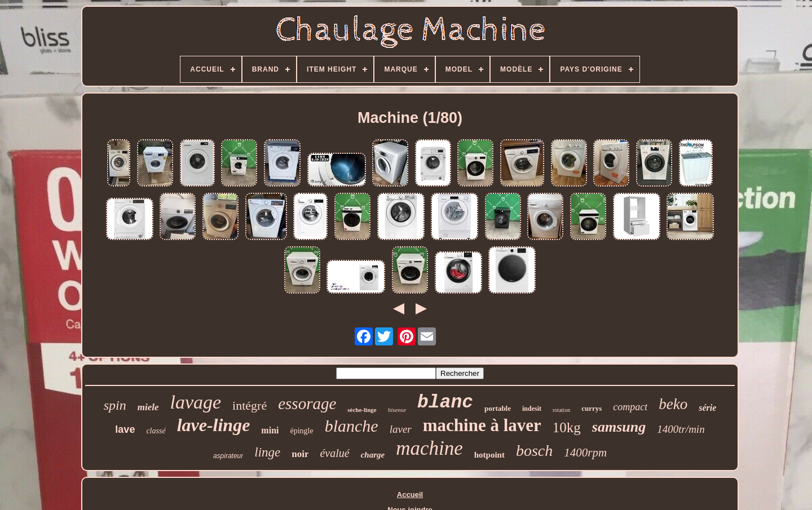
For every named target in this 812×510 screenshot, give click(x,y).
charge (373, 455)
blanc (445, 403)
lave (125, 429)
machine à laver (482, 425)
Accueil (410, 495)
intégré (250, 405)
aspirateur (228, 456)
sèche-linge (362, 410)
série (707, 408)
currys (592, 408)
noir (300, 454)
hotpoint (489, 455)
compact (630, 407)
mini (270, 430)
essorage (307, 403)
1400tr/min (681, 429)
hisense (397, 410)
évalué (334, 453)
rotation (561, 410)
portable (498, 408)
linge (267, 452)
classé (156, 431)
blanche (352, 426)
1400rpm (585, 453)
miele (148, 407)
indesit (532, 409)
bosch (534, 451)
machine (429, 448)
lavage (195, 402)
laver (401, 429)
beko (673, 404)
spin (115, 405)
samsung (619, 427)
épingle (301, 431)
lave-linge (214, 425)
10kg (567, 427)
